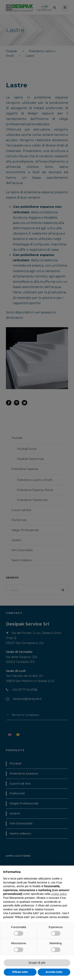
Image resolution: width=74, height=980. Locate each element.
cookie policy (59, 894)
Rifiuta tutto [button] (20, 972)
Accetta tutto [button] (54, 972)
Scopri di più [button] (37, 963)
